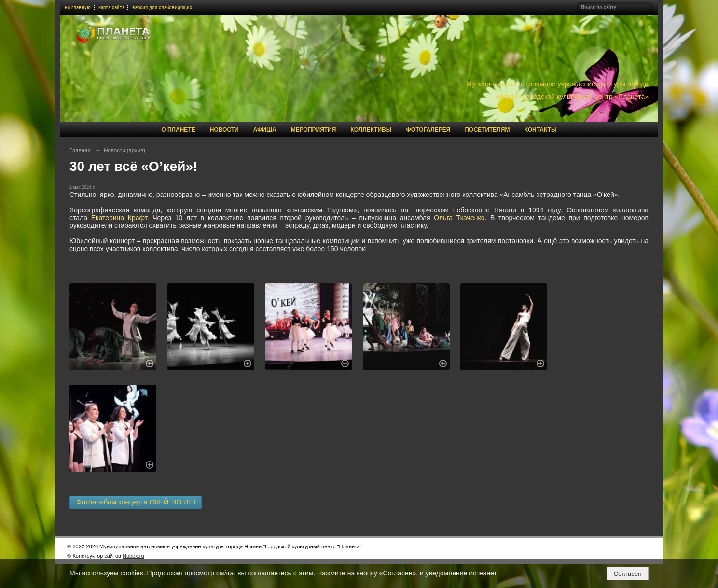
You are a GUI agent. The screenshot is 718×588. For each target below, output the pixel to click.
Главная (80, 150)
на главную (78, 7)
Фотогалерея (428, 130)
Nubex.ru (133, 556)
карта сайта (111, 7)
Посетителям (487, 130)
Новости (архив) (124, 150)
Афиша (265, 130)
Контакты (540, 130)
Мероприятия (314, 130)
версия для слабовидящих (162, 7)
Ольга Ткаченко (459, 218)
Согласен (627, 574)
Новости (224, 130)
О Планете (178, 130)
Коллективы (371, 130)
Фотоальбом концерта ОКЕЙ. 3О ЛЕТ (136, 502)
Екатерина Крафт (119, 218)
